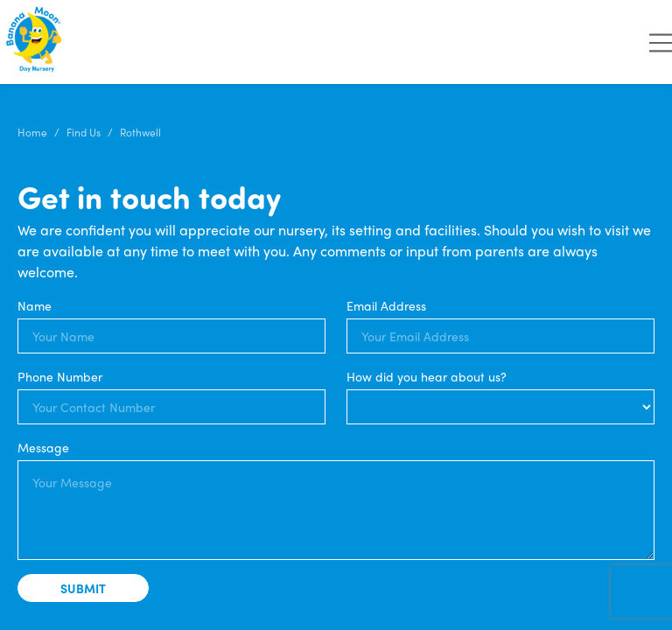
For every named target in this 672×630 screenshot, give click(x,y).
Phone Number (60, 376)
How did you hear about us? (427, 376)
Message (43, 447)
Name (35, 305)
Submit (83, 588)
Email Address (386, 305)
